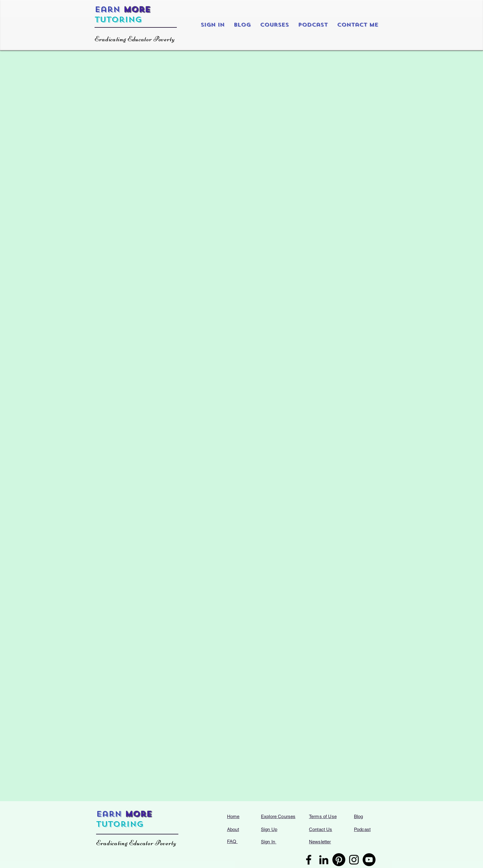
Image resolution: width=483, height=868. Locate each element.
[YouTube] (369, 860)
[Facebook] (309, 860)
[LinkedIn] (324, 860)
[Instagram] (354, 860)
